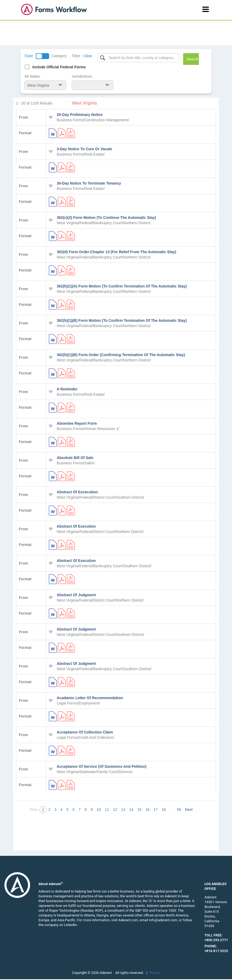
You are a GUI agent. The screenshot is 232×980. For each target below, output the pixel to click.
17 (156, 810)
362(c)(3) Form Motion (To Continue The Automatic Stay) (106, 218)
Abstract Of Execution (76, 526)
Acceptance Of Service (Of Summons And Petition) (102, 766)
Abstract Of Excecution (77, 492)
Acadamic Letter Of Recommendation (90, 698)
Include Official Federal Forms (59, 67)
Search (192, 59)
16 (148, 810)
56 (179, 810)
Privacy (155, 973)
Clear (88, 56)
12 (115, 810)
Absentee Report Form (77, 423)
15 (139, 810)
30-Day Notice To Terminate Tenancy (89, 183)
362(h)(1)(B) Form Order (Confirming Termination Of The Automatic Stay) (121, 355)
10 (99, 810)
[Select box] (139, 58)
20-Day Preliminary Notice (80, 115)
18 (164, 810)
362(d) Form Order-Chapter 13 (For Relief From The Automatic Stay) (117, 252)
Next (189, 810)
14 (131, 810)
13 (123, 810)
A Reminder (67, 389)
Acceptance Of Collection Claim (85, 732)
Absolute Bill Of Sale (75, 458)
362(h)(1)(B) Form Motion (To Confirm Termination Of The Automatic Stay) (122, 320)
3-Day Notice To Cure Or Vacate (85, 149)
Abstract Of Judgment (76, 595)
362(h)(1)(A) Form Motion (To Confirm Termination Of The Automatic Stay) (122, 286)
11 (107, 810)
